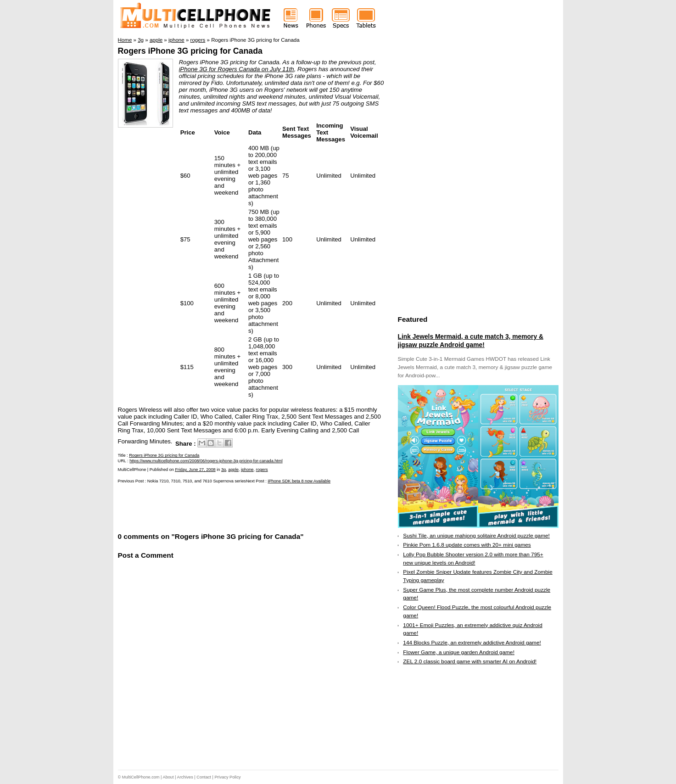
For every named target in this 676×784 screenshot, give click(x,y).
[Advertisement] (225, 507)
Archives (185, 777)
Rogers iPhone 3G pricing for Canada (190, 51)
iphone (247, 470)
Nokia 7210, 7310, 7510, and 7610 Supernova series (197, 481)
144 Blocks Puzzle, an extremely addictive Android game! (472, 643)
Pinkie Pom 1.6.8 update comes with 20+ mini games (467, 545)
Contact (204, 777)
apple (233, 470)
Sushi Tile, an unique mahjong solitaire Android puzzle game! (476, 536)
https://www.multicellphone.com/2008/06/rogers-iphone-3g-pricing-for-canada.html (206, 461)
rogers (262, 470)
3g (223, 470)
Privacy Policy (227, 777)
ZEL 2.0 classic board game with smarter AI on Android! (470, 661)
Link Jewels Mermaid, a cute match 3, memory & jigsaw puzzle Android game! (471, 341)
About (168, 777)
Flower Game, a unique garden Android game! (459, 652)
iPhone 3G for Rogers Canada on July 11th (237, 69)
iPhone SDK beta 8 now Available (299, 481)
